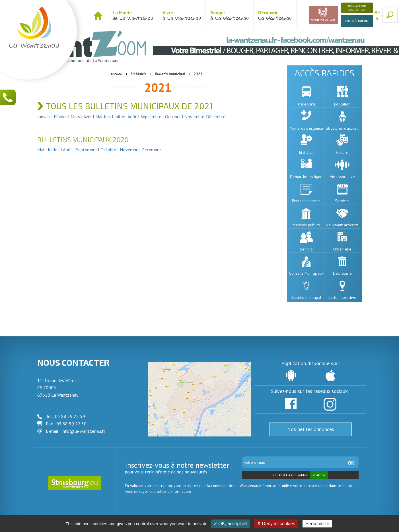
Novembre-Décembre (205, 117)
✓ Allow (319, 475)
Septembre (151, 117)
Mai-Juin (103, 117)
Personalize (317, 524)
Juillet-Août (126, 117)
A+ (378, 12)
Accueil (116, 74)
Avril (88, 117)
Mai (41, 150)
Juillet (54, 150)
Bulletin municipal (170, 74)
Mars (75, 117)
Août (68, 150)
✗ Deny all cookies (276, 524)
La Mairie (139, 74)
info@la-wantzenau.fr (84, 431)
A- (378, 18)
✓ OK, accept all (230, 524)
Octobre (173, 117)
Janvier (44, 117)
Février (61, 117)
